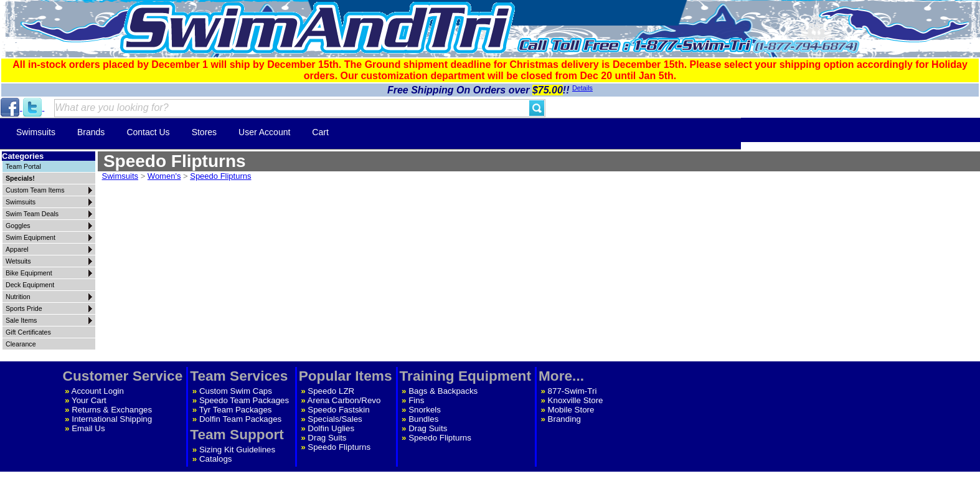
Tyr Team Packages (236, 410)
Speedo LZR (331, 391)
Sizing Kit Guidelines (237, 450)
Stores (204, 132)
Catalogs (216, 459)
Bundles (423, 419)
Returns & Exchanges (112, 410)
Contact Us (148, 132)
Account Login (98, 391)
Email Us (88, 428)
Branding (564, 419)
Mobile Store (571, 410)
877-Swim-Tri (572, 391)
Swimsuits (36, 132)
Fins (416, 400)
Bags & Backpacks (443, 391)
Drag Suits (327, 438)
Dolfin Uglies (331, 428)
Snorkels (425, 410)
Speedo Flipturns (220, 176)
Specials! (20, 178)
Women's (164, 176)
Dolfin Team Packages (240, 419)
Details (582, 88)
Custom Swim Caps (236, 391)
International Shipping (112, 419)
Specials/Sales (335, 419)
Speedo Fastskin (338, 410)
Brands (91, 132)
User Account (264, 132)
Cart (320, 132)
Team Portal (23, 166)
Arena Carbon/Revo (344, 400)
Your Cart (89, 400)
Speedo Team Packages (244, 400)
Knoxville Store (576, 400)
